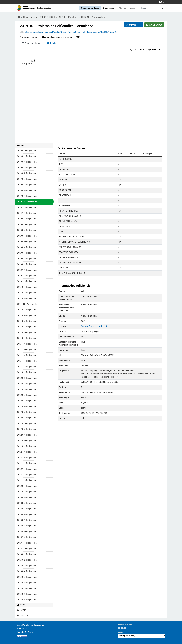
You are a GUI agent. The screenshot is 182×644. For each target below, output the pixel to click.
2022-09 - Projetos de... (28, 441)
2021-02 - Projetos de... (28, 293)
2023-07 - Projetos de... (28, 520)
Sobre (132, 8)
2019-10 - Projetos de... (93, 17)
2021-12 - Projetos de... (28, 367)
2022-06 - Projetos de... (28, 406)
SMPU (43, 17)
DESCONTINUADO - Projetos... (63, 17)
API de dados (154, 25)
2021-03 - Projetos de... (28, 298)
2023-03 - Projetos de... (28, 497)
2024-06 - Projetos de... (28, 583)
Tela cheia (137, 50)
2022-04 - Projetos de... (28, 389)
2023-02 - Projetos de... (28, 492)
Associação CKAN (25, 632)
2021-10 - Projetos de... (28, 344)
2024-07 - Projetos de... (28, 588)
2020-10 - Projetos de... (28, 270)
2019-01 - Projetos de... (28, 151)
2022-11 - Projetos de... (28, 463)
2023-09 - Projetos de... (28, 531)
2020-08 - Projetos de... (28, 259)
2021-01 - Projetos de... (28, 287)
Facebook (23, 616)
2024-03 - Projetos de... (28, 566)
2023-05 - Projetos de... (28, 509)
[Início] (19, 17)
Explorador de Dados (33, 43)
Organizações (109, 8)
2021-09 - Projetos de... (28, 338)
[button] (140, 25)
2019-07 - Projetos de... (28, 185)
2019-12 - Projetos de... (28, 213)
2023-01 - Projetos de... (28, 486)
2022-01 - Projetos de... (28, 372)
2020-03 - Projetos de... (28, 230)
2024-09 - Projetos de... (28, 600)
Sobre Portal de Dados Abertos (31, 625)
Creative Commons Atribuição (94, 326)
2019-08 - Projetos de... (28, 190)
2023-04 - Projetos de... (28, 503)
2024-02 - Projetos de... (28, 560)
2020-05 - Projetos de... (28, 242)
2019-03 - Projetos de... (28, 162)
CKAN (122, 628)
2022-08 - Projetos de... (28, 429)
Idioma (121, 632)
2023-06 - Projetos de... (28, 514)
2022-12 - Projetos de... (28, 475)
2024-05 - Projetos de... (28, 577)
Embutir (154, 50)
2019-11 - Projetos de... (28, 207)
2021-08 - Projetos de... (28, 332)
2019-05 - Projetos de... (28, 173)
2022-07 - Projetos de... (28, 418)
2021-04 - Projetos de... (28, 310)
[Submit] (163, 8)
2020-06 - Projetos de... (28, 247)
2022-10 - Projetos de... (28, 452)
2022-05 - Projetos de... (28, 395)
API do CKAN (23, 629)
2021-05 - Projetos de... (28, 315)
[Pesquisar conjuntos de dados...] (152, 8)
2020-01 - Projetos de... (28, 219)
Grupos (123, 8)
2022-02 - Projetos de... (28, 378)
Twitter (21, 610)
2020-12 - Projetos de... (28, 281)
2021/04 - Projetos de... (28, 304)
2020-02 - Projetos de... (28, 224)
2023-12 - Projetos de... (28, 549)
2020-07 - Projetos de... (28, 253)
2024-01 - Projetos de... (28, 554)
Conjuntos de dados (90, 8)
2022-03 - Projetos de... (28, 384)
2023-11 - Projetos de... (28, 543)
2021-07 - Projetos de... (28, 327)
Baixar (131, 25)
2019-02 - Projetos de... (28, 156)
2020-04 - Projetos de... (28, 236)
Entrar (162, 2)
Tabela (52, 43)
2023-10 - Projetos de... (28, 537)
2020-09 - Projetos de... (28, 264)
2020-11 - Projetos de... (28, 276)
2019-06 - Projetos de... (28, 179)
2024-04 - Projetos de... (28, 571)
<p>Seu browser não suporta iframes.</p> (91, 98)
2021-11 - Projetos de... (28, 361)
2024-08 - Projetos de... (28, 594)
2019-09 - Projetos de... (28, 196)
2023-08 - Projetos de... (28, 526)
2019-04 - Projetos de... (28, 168)
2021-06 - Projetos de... (28, 321)
